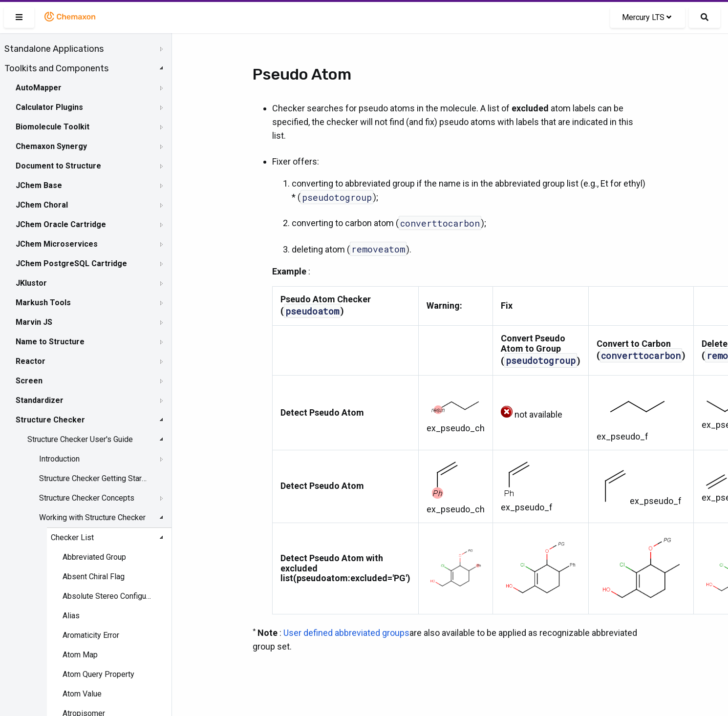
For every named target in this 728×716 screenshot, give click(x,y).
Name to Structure (50, 342)
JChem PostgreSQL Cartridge (71, 263)
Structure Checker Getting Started (94, 478)
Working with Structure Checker (92, 517)
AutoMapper (39, 88)
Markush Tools (43, 303)
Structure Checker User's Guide (80, 439)
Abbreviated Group (94, 557)
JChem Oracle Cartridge (61, 224)
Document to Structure (58, 166)
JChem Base (39, 185)
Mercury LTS (647, 17)
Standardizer (40, 400)
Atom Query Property (98, 674)
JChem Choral (42, 205)
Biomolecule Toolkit (53, 127)
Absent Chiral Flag (94, 577)
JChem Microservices (57, 244)
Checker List (72, 537)
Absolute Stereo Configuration (108, 596)
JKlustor (31, 283)
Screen (29, 381)
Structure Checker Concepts (87, 498)
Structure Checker (50, 420)
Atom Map (80, 655)
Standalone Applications (54, 49)
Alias (71, 616)
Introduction (59, 459)
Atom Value (82, 694)
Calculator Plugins (49, 107)
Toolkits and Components (56, 68)
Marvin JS (34, 322)
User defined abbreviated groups (346, 633)
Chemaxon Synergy (51, 146)
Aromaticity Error (91, 635)
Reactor (31, 361)
